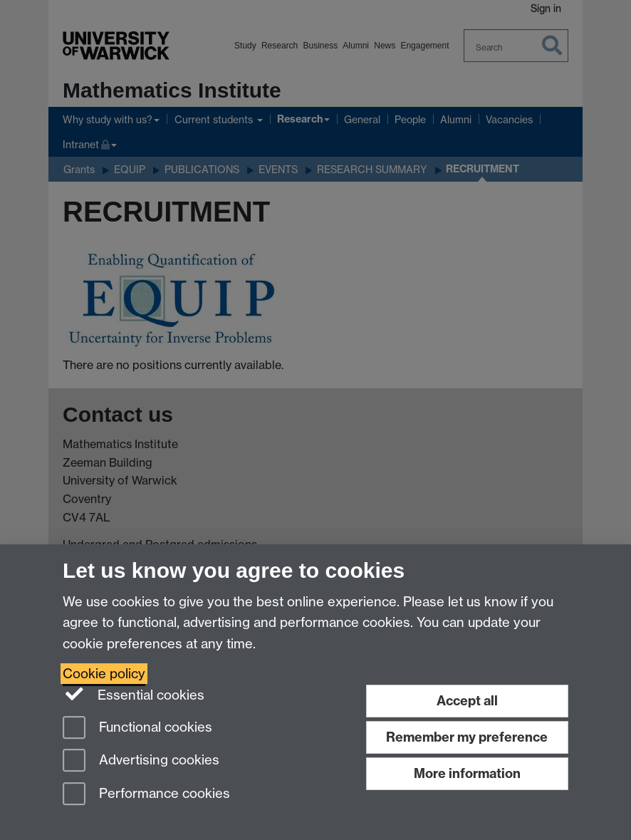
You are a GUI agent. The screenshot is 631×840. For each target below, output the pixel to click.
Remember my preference (467, 737)
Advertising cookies (141, 761)
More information (467, 773)
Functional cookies (137, 728)
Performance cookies (146, 795)
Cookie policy (104, 674)
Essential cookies (134, 694)
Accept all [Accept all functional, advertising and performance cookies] (467, 701)
